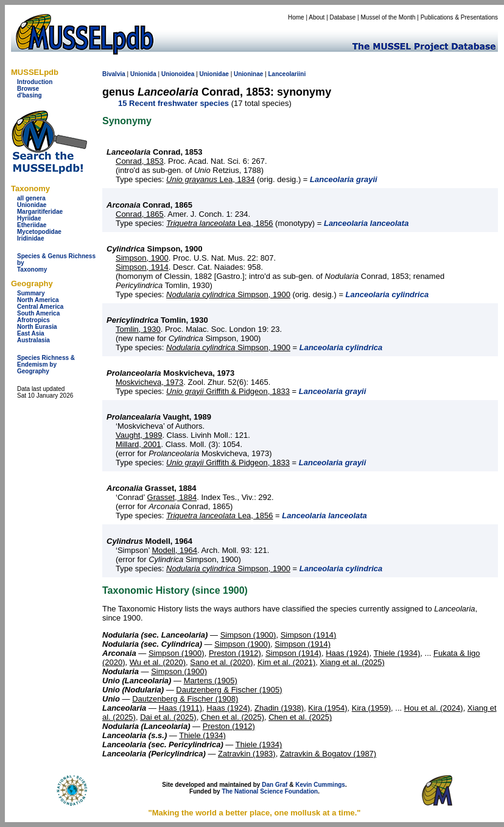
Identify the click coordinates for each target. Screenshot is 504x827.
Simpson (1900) (248, 635)
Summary (31, 293)
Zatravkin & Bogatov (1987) (328, 754)
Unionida (143, 74)
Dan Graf (275, 785)
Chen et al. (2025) (233, 717)
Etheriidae (32, 225)
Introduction (35, 82)
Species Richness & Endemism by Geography (46, 364)
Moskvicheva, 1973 (149, 382)
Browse (28, 89)
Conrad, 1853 (140, 161)
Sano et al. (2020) (221, 662)
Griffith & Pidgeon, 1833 (228, 391)
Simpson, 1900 (142, 258)
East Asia (31, 333)
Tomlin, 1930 (138, 329)
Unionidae (32, 205)
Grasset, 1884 (172, 497)
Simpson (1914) (309, 635)
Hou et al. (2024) (434, 708)
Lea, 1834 (210, 179)
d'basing (30, 95)
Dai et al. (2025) (168, 717)
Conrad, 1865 (140, 214)
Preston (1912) (235, 653)
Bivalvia (114, 74)
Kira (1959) (371, 708)
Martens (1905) (211, 681)
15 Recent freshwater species (173, 103)
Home (296, 17)
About (317, 17)
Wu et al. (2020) (158, 662)
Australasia (33, 340)
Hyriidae (29, 218)
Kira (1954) (327, 708)
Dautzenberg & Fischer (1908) (185, 699)
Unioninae (248, 74)
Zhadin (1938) (279, 708)
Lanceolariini (287, 74)
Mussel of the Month (388, 17)
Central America (40, 307)
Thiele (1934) (397, 653)
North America (38, 300)
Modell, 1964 (174, 550)
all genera (31, 198)
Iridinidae (30, 238)
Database (343, 17)
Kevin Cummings (320, 785)
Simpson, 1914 (142, 267)
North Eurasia (37, 327)
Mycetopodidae (39, 232)
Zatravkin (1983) (247, 754)
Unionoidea (178, 74)
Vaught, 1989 (139, 435)
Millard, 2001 (138, 444)
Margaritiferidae (40, 212)
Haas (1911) (181, 708)
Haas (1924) (348, 653)
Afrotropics (33, 320)
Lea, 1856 (219, 223)
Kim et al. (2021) (286, 662)
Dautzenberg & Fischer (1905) (229, 690)
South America (38, 313)
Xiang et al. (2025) (352, 662)
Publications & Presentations (459, 17)
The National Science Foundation (270, 791)
